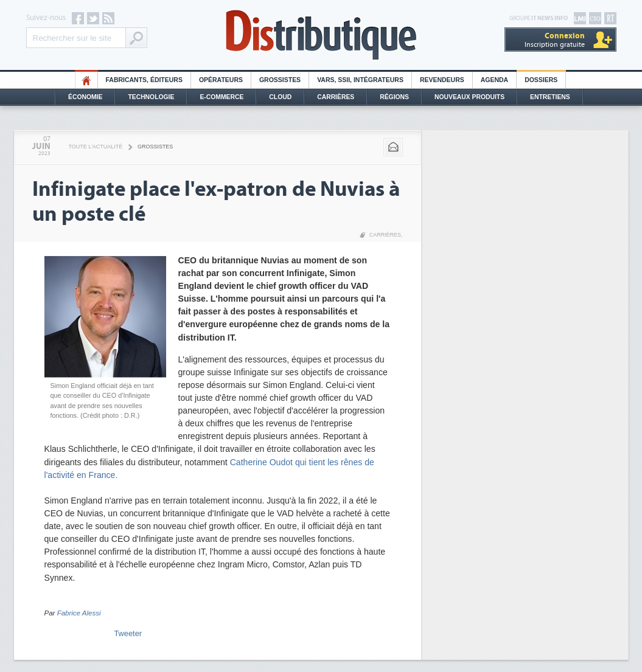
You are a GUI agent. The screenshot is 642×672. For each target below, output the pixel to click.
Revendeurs (442, 80)
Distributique (321, 35)
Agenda (494, 80)
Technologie (151, 97)
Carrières (336, 97)
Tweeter (128, 633)
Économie (85, 97)
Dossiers (541, 80)
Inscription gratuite (555, 40)
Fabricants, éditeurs (144, 80)
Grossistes (280, 80)
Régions (394, 97)
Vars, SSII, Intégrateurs (360, 80)
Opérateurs (221, 80)
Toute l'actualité (96, 147)
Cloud (280, 97)
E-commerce (222, 97)
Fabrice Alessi (79, 613)
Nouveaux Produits (469, 97)
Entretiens (550, 97)
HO (86, 80)
